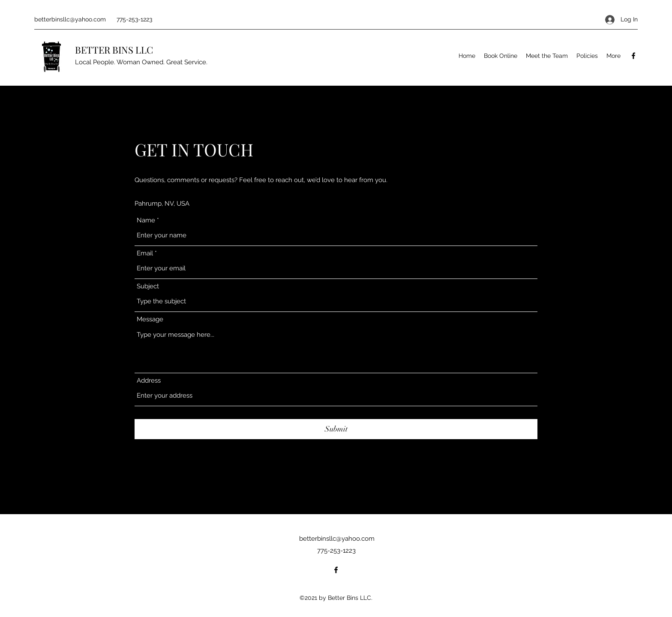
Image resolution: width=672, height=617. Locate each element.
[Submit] (336, 429)
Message (150, 319)
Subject (148, 286)
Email (145, 253)
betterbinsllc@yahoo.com (70, 19)
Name (146, 220)
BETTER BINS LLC (114, 50)
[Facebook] (633, 56)
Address (149, 381)
